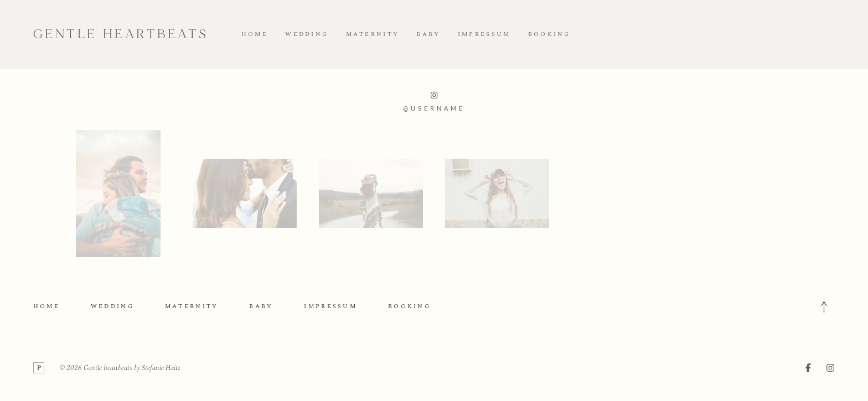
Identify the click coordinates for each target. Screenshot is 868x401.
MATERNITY (373, 34)
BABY (428, 34)
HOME (255, 34)
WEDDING (307, 34)
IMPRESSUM (484, 34)
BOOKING (549, 34)
